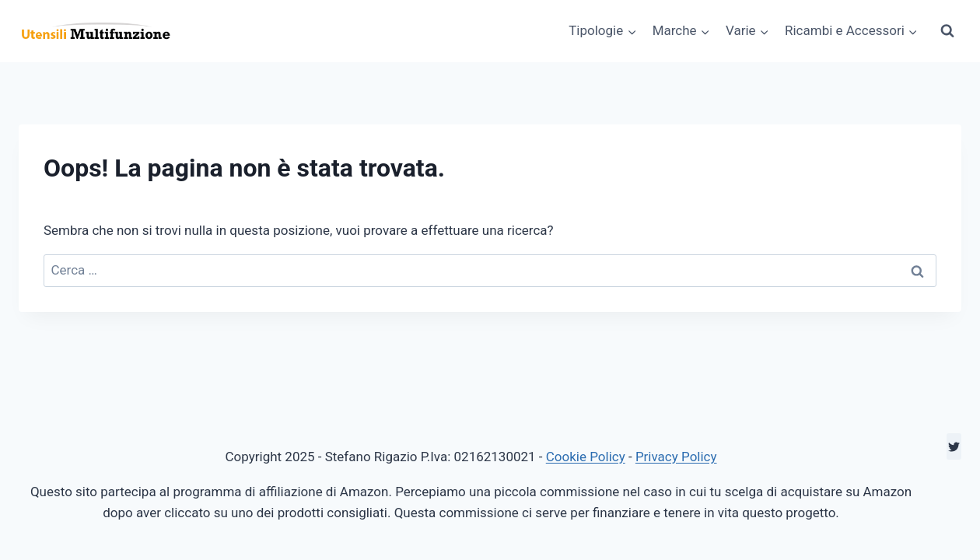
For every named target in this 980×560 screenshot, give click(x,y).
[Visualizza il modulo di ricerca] (947, 31)
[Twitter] (954, 446)
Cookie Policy (586, 457)
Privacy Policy (676, 457)
